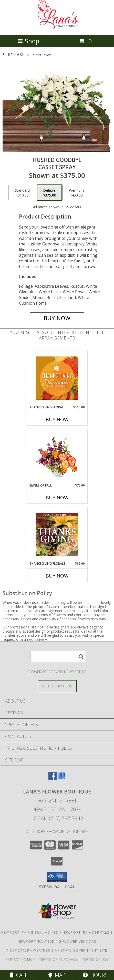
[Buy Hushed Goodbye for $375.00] (57, 318)
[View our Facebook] (53, 778)
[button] (57, 877)
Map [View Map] (57, 975)
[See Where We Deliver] (57, 686)
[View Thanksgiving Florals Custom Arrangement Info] (57, 534)
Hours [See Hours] (95, 975)
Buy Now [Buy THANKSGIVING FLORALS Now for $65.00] (57, 576)
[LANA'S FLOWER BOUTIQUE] (57, 27)
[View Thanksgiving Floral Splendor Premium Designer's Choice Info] (57, 378)
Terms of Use (96, 959)
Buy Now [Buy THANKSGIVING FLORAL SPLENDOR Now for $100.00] (57, 419)
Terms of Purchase (59, 959)
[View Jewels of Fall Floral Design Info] (57, 456)
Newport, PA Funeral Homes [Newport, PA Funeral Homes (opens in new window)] (30, 932)
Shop (28, 41)
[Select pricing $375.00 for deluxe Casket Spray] (49, 193)
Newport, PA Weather (29, 950)
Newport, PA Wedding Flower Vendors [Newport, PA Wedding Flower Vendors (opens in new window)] (57, 941)
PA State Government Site (81, 950)
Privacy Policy (20, 959)
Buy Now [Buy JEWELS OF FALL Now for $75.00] (57, 498)
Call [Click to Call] (19, 975)
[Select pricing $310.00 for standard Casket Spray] (22, 193)
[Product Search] (58, 657)
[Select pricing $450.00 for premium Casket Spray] (76, 193)
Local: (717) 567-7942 (57, 818)
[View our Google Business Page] (62, 778)
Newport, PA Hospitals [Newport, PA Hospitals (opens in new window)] (86, 932)
